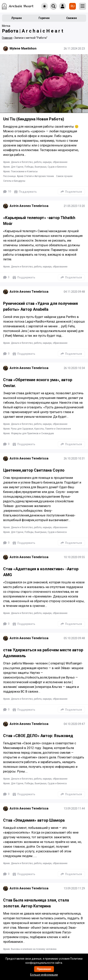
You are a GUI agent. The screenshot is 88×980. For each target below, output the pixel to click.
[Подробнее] (44, 84)
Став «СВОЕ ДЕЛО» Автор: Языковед (38, 736)
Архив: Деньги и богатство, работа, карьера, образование (35, 162)
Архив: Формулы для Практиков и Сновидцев (29, 433)
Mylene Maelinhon (23, 48)
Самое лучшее (64, 176)
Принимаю (44, 969)
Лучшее (16, 18)
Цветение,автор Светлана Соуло (34, 470)
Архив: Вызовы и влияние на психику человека (30, 949)
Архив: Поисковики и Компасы (20, 171)
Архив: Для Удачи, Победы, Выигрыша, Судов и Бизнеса (35, 167)
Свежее (72, 18)
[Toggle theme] (44, 6)
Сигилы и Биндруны (14, 181)
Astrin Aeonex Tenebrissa (29, 206)
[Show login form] (63, 6)
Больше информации (44, 975)
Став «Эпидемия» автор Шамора (34, 820)
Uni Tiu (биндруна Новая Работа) (34, 119)
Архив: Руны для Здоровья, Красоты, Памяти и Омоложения (37, 429)
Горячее (44, 18)
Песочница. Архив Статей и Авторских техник (29, 176)
